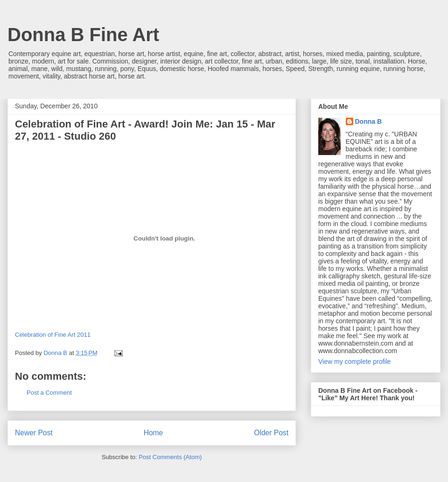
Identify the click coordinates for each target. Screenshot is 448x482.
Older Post (271, 433)
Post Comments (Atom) (170, 457)
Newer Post (34, 433)
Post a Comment (49, 393)
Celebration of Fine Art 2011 (53, 335)
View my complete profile (354, 361)
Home (154, 433)
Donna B (369, 121)
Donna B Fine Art (83, 35)
